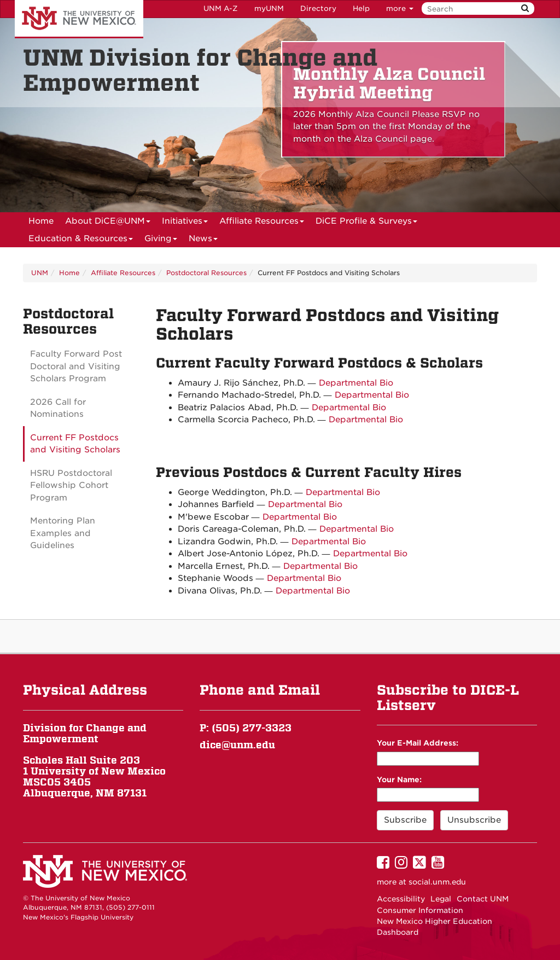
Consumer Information (420, 910)
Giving (161, 240)
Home (41, 221)
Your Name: (399, 779)
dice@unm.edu (237, 745)
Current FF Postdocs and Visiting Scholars (75, 444)
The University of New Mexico (79, 19)
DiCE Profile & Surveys (366, 223)
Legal (441, 899)
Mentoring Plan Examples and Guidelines (63, 533)
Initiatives (185, 223)
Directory (318, 8)
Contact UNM (483, 899)
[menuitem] (41, 221)
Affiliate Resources (262, 223)
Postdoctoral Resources (206, 273)
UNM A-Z (221, 8)
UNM (40, 273)
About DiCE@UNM (108, 223)
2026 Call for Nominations (58, 408)
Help (361, 8)
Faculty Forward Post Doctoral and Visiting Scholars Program (76, 366)
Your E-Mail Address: (418, 743)
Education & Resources (81, 240)
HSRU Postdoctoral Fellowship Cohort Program (71, 485)
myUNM (269, 8)
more (400, 8)
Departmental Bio (356, 383)
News (203, 240)
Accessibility (401, 899)
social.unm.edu (437, 882)
